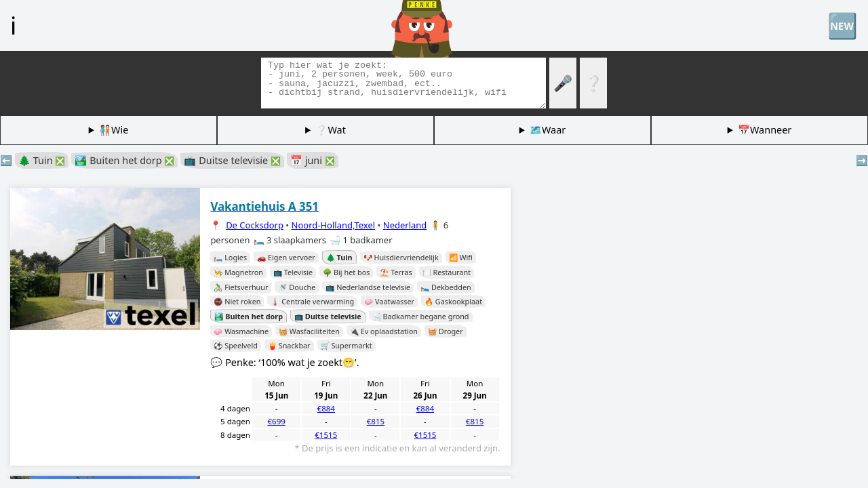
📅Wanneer (765, 130)
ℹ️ (13, 25)
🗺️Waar (548, 130)
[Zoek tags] (403, 83)
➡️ (862, 160)
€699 (276, 421)
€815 (376, 421)
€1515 (326, 435)
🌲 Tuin (42, 160)
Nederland (405, 225)
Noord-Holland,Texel (334, 225)
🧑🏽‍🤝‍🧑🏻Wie (114, 130)
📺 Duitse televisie (232, 160)
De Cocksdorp (255, 225)
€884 (326, 408)
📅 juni (313, 160)
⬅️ (6, 160)
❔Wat (330, 130)
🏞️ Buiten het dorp (124, 160)
